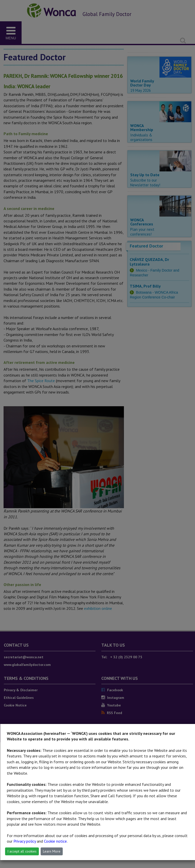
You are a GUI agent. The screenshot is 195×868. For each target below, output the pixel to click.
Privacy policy (25, 841)
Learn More (52, 851)
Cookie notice (55, 841)
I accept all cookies (22, 851)
